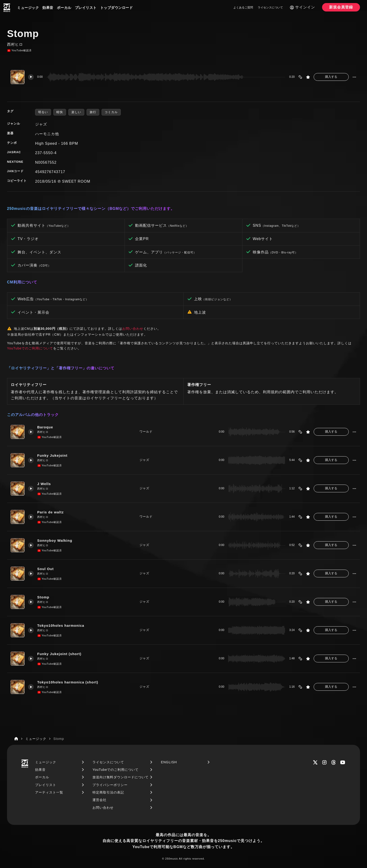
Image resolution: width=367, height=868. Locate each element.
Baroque (45, 427)
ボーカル (64, 8)
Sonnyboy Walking (55, 540)
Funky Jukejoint (52, 455)
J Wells (44, 484)
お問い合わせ (133, 329)
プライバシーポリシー (110, 785)
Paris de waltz (50, 512)
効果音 (48, 8)
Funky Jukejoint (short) (59, 654)
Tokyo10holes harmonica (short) (68, 682)
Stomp (43, 597)
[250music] (7, 8)
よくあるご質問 (243, 7)
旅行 (93, 112)
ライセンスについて (270, 7)
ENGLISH (169, 762)
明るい (43, 112)
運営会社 (99, 800)
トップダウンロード (117, 8)
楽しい (76, 112)
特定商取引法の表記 (108, 792)
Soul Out (46, 569)
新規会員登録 (341, 7)
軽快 (60, 112)
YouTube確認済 (19, 51)
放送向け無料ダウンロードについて (121, 777)
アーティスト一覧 (49, 792)
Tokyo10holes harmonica (61, 625)
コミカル (111, 112)
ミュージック (28, 8)
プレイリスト (86, 8)
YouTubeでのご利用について (30, 348)
